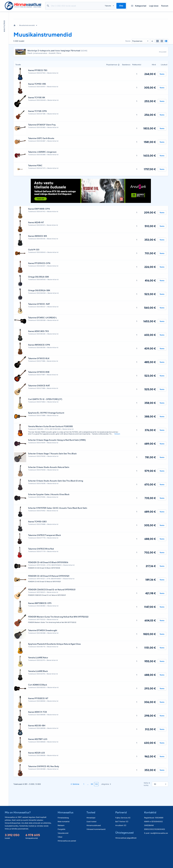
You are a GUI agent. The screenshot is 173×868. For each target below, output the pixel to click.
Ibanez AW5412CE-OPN (39, 366)
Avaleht (15, 47)
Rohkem (117, 456)
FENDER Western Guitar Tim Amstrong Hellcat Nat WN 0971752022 (58, 638)
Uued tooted (91, 843)
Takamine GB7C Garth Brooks (41, 160)
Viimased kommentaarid (96, 851)
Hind (154, 86)
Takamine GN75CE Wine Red (41, 570)
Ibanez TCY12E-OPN (37, 133)
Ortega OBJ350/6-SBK (39, 298)
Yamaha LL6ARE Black (38, 693)
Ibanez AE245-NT (36, 244)
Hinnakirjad (91, 839)
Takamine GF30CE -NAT (39, 326)
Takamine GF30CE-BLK (39, 380)
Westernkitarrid (53, 95)
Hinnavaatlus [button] (66, 834)
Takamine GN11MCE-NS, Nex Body (44, 788)
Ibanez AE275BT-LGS (38, 761)
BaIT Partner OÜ (122, 843)
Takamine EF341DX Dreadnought (43, 652)
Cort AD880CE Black (38, 706)
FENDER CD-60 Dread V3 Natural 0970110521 (49, 598)
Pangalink (62, 851)
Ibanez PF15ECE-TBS (38, 92)
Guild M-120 (34, 271)
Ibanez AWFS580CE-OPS (40, 625)
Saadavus (126, 86)
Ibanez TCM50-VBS (37, 106)
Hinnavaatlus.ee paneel (67, 862)
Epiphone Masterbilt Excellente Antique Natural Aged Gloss (54, 666)
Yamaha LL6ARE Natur (38, 679)
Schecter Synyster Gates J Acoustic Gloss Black (49, 516)
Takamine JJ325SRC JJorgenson (42, 174)
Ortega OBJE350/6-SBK (39, 312)
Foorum (165, 6)
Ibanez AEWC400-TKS (38, 353)
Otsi (48, 6)
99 (92, 806)
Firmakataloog (63, 839)
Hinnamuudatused (94, 847)
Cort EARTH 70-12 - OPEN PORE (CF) (45, 421)
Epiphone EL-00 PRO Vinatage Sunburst (46, 434)
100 (96, 806)
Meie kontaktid (64, 843)
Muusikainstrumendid (27, 47)
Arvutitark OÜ (121, 847)
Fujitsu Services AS (123, 839)
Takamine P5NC (35, 187)
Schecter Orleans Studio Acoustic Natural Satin (49, 489)
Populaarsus (113, 86)
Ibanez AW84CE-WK (38, 258)
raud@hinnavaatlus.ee (159, 855)
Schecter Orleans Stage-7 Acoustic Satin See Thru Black (52, 475)
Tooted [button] (91, 834)
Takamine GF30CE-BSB (39, 394)
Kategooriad (139, 6)
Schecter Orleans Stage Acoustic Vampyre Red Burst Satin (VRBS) (57, 462)
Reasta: (128, 63)
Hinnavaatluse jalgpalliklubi (126, 860)
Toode (18, 86)
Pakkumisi (137, 86)
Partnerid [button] (121, 834)
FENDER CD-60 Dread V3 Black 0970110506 (48, 584)
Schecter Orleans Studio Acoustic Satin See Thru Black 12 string (56, 502)
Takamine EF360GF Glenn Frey (42, 146)
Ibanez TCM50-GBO (37, 543)
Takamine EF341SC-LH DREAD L (42, 339)
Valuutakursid (63, 855)
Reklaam (61, 847)
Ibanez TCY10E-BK (37, 119)
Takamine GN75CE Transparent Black (44, 557)
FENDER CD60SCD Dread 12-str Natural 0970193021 (52, 611)
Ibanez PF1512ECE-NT (38, 720)
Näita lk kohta (147, 806)
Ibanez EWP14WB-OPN (39, 231)
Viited (60, 859)
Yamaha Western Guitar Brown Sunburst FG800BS (51, 448)
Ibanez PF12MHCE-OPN (39, 285)
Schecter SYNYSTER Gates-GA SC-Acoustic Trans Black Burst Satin (58, 530)
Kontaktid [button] (150, 834)
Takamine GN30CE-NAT (39, 407)
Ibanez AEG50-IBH (37, 747)
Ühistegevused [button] (124, 854)
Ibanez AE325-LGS (36, 774)
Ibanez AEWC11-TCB (37, 734)
